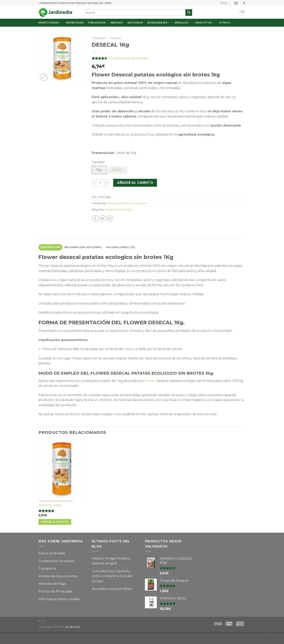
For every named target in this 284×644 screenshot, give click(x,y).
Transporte (47, 569)
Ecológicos (159, 23)
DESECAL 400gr (50, 505)
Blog (224, 3)
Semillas (183, 23)
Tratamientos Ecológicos (131, 203)
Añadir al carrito (135, 183)
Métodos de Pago (52, 584)
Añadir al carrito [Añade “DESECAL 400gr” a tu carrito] (55, 522)
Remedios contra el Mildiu (112, 589)
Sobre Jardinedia (52, 553)
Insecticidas (50, 23)
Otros (226, 23)
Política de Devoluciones (58, 576)
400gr (117, 170)
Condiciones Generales (56, 561)
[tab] (50, 247)
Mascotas (205, 23)
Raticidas (135, 23)
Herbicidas (75, 23)
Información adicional (83, 247)
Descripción (50, 247)
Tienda (116, 38)
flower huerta (123, 210)
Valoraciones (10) (120, 247)
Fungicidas (97, 23)
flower (109, 210)
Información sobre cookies (59, 599)
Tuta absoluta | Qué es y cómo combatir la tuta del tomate (112, 576)
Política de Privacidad (55, 591)
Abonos (117, 23)
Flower (150, 381)
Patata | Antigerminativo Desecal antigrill (111, 561)
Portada (99, 38)
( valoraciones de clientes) (128, 58)
